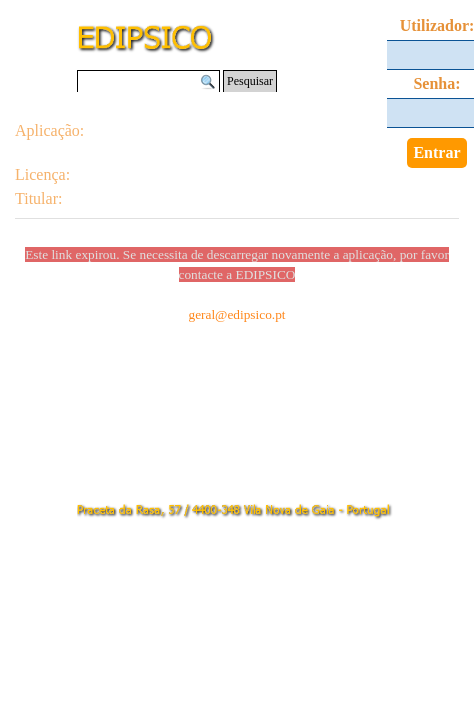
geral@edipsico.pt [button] (236, 314)
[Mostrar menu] (380, 22)
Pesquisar (250, 81)
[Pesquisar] (148, 81)
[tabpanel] (237, 222)
